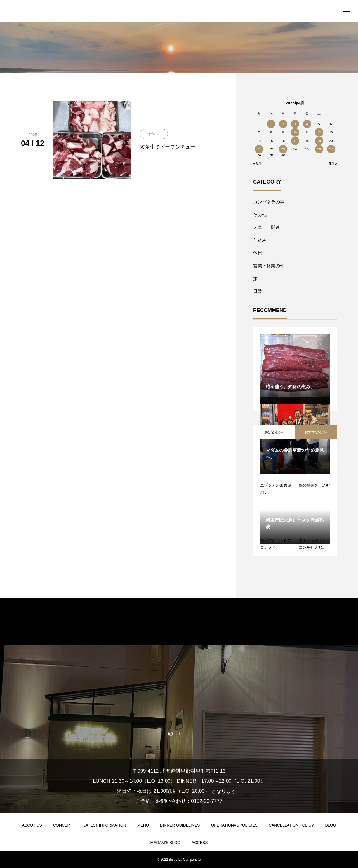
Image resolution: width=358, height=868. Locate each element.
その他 (260, 215)
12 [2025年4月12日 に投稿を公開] (319, 132)
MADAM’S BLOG (165, 843)
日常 (258, 291)
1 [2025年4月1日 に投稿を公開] (271, 124)
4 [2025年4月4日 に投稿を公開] (307, 124)
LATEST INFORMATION (105, 825)
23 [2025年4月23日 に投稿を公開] (283, 149)
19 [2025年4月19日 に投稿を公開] (319, 141)
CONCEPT (63, 825)
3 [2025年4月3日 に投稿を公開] (295, 124)
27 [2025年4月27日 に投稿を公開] (331, 149)
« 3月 (257, 164)
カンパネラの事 (269, 202)
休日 (258, 253)
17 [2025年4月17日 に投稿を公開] (295, 141)
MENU (143, 825)
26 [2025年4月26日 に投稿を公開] (319, 149)
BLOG (330, 825)
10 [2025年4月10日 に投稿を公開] (295, 132)
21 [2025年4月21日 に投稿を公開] (259, 149)
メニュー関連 (267, 227)
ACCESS (200, 843)
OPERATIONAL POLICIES (234, 825)
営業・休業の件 (269, 266)
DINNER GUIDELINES (180, 825)
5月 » (333, 164)
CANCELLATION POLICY (291, 825)
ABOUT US (32, 825)
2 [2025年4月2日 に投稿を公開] (283, 124)
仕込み (260, 240)
